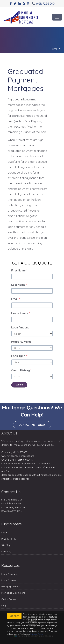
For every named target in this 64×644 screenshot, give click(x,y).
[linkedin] (20, 4)
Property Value (22, 342)
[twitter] (15, 4)
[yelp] (24, 4)
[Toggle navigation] (57, 17)
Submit (19, 385)
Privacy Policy (9, 539)
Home (54, 49)
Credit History (21, 370)
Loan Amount (21, 327)
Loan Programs (10, 574)
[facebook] (11, 4)
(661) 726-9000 (43, 4)
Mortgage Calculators (13, 593)
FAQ (4, 605)
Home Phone (21, 313)
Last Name (19, 285)
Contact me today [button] (32, 425)
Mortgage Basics (10, 586)
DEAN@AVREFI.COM (12, 511)
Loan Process (9, 580)
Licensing (6, 551)
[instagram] (28, 4)
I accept (14, 616)
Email (16, 299)
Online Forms (9, 599)
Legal (4, 533)
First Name (19, 270)
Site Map (6, 545)
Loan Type (19, 356)
